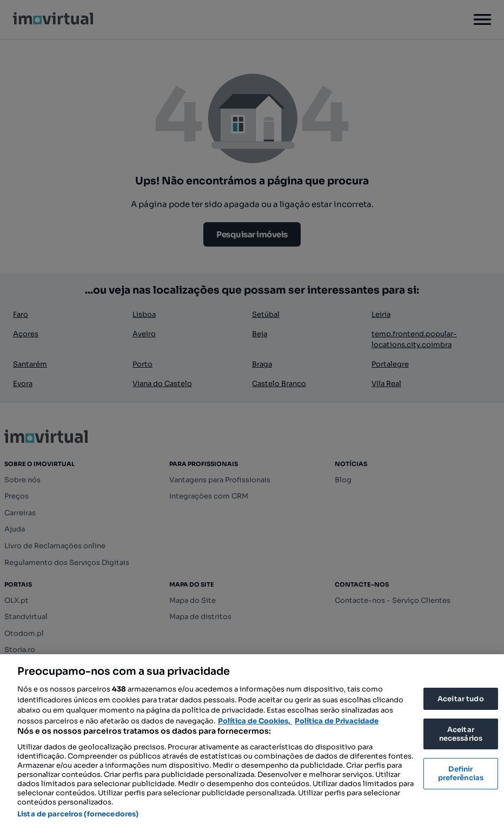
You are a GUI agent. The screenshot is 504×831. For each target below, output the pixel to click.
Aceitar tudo (461, 699)
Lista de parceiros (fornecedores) (78, 814)
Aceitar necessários (461, 734)
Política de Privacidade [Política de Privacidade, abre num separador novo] (337, 721)
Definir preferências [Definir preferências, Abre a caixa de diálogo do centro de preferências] (461, 773)
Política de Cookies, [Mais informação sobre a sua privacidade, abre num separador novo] (255, 721)
